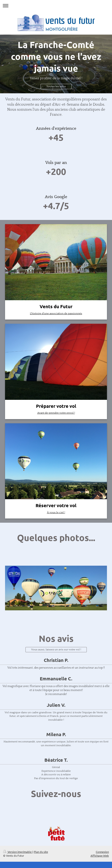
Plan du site (41, 852)
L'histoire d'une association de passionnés (56, 313)
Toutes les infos (56, 86)
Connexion (102, 852)
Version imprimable (18, 852)
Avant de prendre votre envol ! (56, 413)
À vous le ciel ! (56, 512)
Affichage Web (100, 856)
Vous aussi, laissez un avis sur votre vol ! (56, 650)
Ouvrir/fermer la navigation (56, 6)
